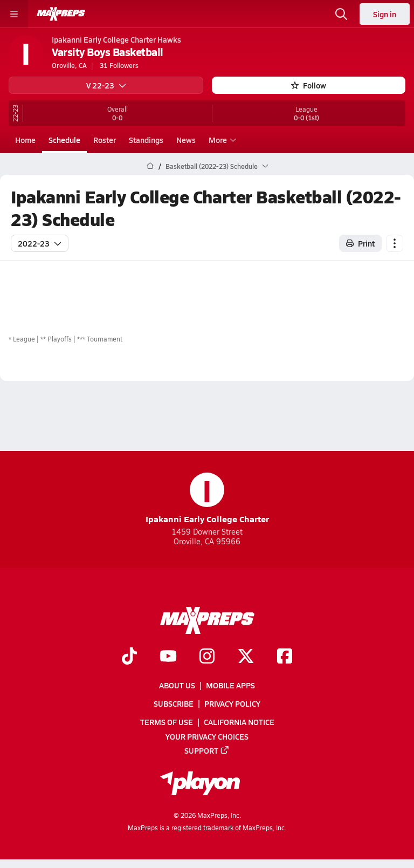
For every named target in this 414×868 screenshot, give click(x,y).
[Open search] (341, 14)
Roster (105, 140)
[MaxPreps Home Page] (150, 166)
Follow (309, 85)
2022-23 (40, 243)
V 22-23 (106, 85)
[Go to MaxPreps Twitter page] (246, 657)
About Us (177, 685)
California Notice (239, 722)
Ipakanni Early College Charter (207, 499)
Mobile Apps (230, 685)
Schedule (64, 140)
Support (207, 750)
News (186, 140)
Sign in (385, 14)
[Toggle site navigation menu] (14, 14)
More (221, 140)
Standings (146, 140)
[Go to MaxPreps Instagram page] (207, 657)
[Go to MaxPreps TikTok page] (129, 657)
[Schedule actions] (395, 243)
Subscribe (174, 703)
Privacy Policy (232, 703)
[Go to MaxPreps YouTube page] (168, 657)
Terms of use (167, 722)
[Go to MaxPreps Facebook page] (285, 657)
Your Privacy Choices (207, 736)
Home (25, 140)
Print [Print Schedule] (360, 243)
